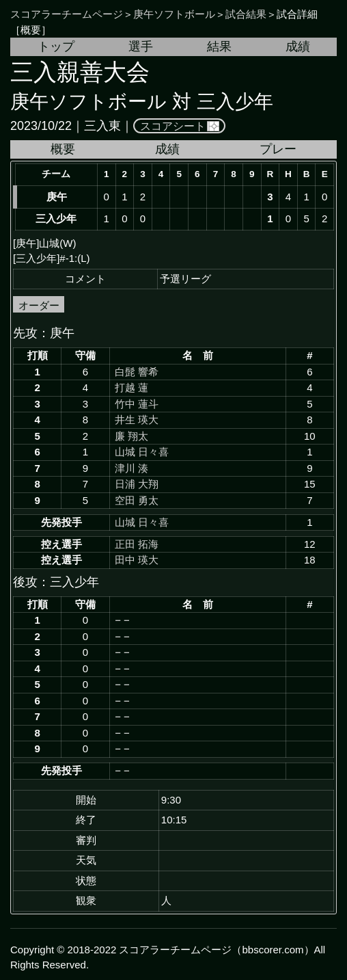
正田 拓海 (137, 544)
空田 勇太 (137, 500)
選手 (141, 47)
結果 (219, 47)
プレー (278, 149)
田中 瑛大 (137, 560)
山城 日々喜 (142, 452)
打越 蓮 (131, 387)
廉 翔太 (131, 436)
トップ (56, 47)
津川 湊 (131, 468)
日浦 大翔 (137, 484)
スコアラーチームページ (67, 14)
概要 (63, 149)
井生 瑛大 (137, 420)
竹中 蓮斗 (137, 404)
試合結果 (246, 14)
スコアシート (173, 126)
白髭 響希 (137, 372)
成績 (298, 47)
